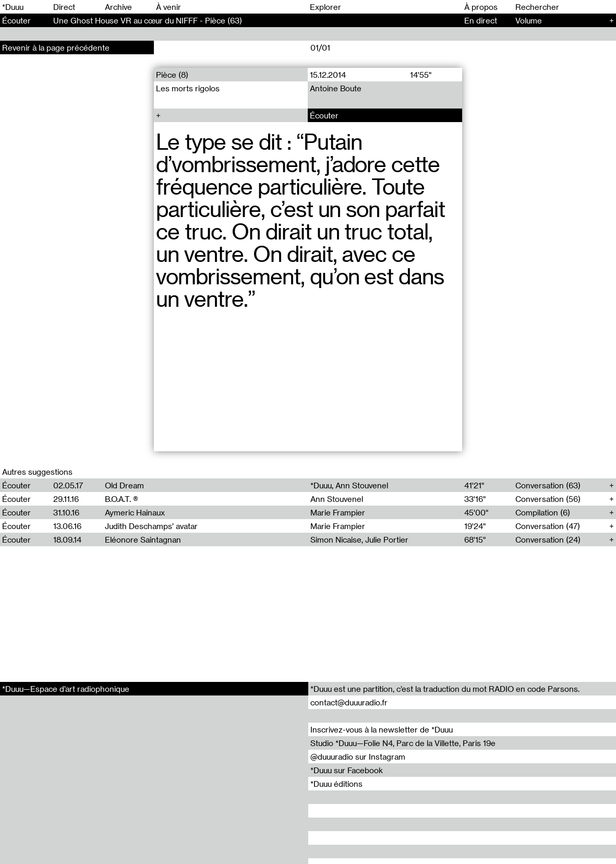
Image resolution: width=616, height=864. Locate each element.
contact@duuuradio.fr (349, 702)
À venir (168, 7)
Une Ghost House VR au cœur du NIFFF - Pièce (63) (148, 20)
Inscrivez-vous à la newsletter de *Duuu (382, 729)
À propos (481, 7)
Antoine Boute (336, 88)
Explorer (325, 7)
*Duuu (13, 7)
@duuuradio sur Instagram (358, 757)
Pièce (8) (172, 75)
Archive (118, 7)
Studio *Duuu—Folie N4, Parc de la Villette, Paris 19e (403, 743)
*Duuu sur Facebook (347, 770)
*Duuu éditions (336, 784)
